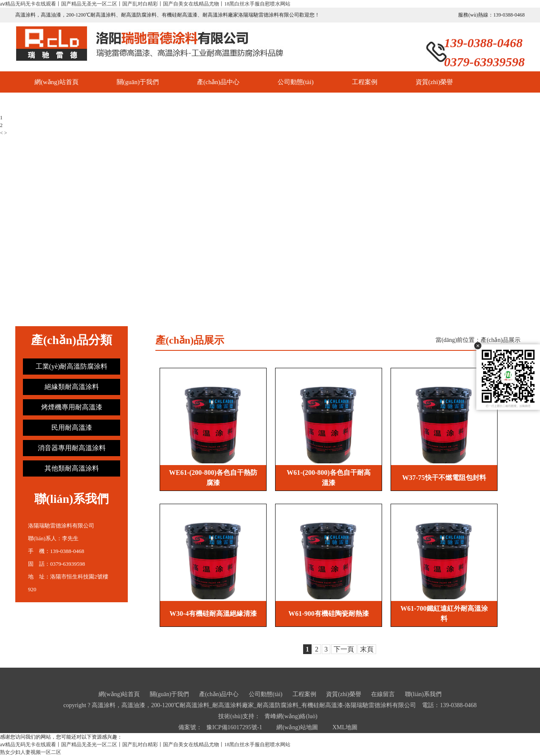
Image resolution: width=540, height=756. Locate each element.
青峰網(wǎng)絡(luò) (291, 716)
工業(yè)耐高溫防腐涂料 (72, 366)
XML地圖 (345, 727)
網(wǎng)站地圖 (297, 727)
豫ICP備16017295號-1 (234, 727)
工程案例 (365, 82)
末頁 (367, 649)
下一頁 (344, 649)
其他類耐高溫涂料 (72, 468)
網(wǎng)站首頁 (56, 82)
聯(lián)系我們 (118, 103)
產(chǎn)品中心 (218, 82)
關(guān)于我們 (138, 82)
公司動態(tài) (296, 82)
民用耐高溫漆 (72, 427)
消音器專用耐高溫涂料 (72, 448)
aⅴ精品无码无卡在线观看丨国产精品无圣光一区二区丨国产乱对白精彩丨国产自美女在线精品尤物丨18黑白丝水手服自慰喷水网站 (145, 4)
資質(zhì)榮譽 (434, 82)
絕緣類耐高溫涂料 (72, 387)
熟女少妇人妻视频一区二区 (31, 752)
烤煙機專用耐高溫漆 (72, 407)
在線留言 (47, 103)
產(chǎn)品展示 (501, 340)
